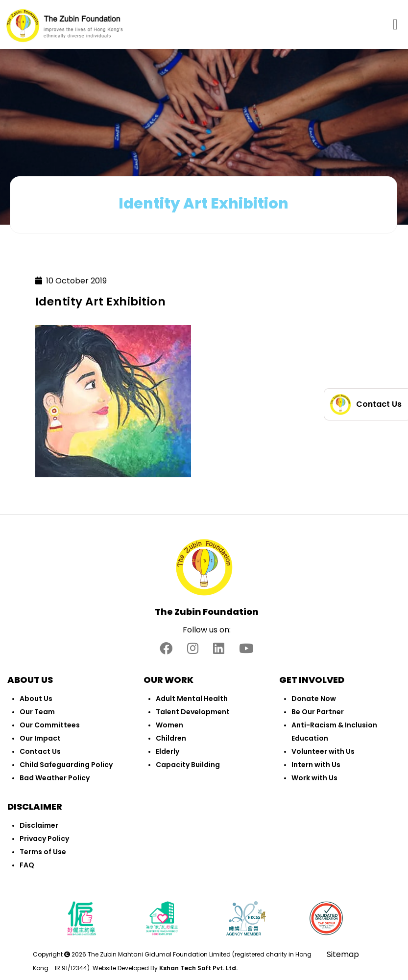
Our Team (37, 712)
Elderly (168, 751)
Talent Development (193, 712)
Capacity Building (188, 765)
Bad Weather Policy (55, 778)
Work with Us (314, 778)
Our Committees (50, 725)
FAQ (27, 865)
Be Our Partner (318, 712)
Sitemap (343, 954)
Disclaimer (39, 825)
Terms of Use (43, 852)
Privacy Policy (44, 839)
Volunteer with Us (323, 751)
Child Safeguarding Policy (66, 765)
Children (171, 738)
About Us (36, 699)
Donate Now (314, 699)
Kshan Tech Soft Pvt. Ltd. (198, 968)
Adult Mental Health (192, 699)
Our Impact (40, 738)
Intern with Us (316, 765)
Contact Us (40, 751)
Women (169, 725)
